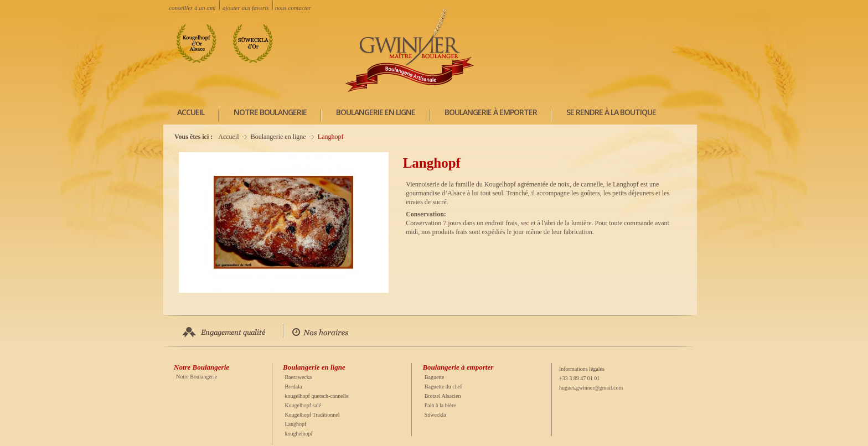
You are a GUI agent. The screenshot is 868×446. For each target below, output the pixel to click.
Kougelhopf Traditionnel (312, 415)
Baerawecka (298, 377)
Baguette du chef (443, 387)
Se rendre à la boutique (611, 112)
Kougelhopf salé (303, 405)
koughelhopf (299, 434)
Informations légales (582, 369)
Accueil (228, 137)
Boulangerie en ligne (376, 112)
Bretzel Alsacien (443, 396)
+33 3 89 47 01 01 (579, 378)
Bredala (293, 387)
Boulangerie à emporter (491, 112)
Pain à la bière (440, 405)
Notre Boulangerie (270, 112)
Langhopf (295, 424)
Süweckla (435, 415)
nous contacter (293, 8)
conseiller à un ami (192, 8)
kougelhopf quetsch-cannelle (316, 396)
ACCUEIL (191, 112)
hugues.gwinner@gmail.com (591, 388)
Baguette (435, 377)
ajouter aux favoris (246, 8)
